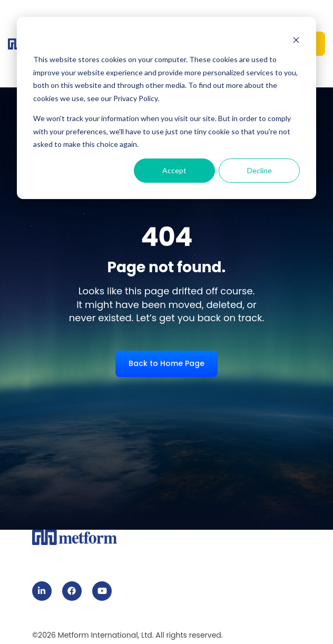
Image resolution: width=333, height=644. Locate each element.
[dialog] (166, 108)
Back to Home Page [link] (166, 363)
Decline (259, 170)
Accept (174, 170)
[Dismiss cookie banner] (296, 40)
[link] (42, 591)
